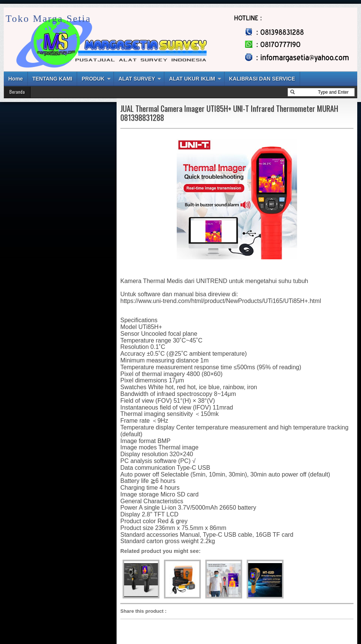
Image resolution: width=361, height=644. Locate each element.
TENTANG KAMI (52, 79)
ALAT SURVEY (137, 79)
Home (16, 79)
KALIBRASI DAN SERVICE (262, 79)
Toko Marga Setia (48, 19)
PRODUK (93, 79)
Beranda (17, 92)
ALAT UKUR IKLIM (192, 79)
